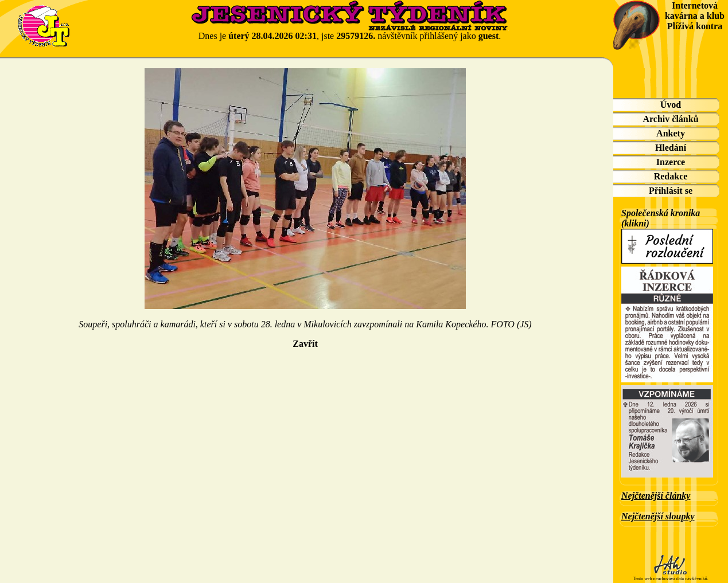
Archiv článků (670, 119)
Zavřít (305, 344)
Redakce (671, 176)
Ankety (671, 133)
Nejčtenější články (656, 496)
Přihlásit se (671, 191)
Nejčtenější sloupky (658, 516)
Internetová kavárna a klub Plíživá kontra (695, 16)
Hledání (671, 148)
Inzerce (671, 162)
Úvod (671, 105)
